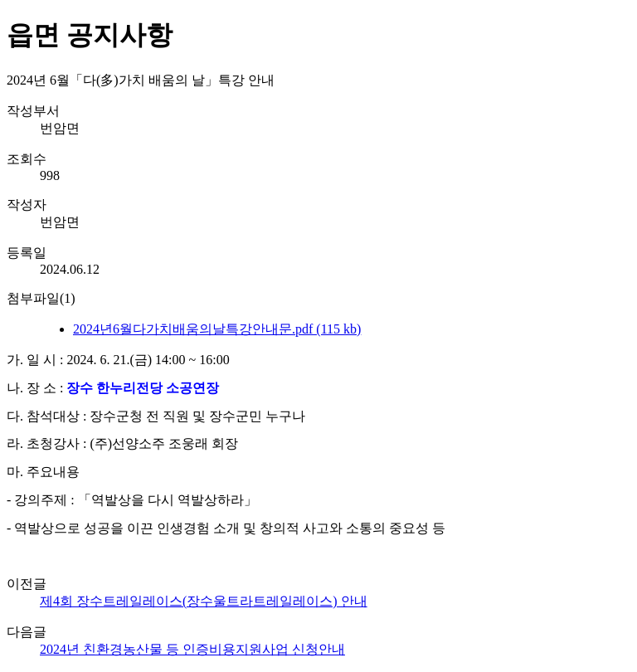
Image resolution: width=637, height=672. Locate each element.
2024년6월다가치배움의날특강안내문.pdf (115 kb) (217, 329)
